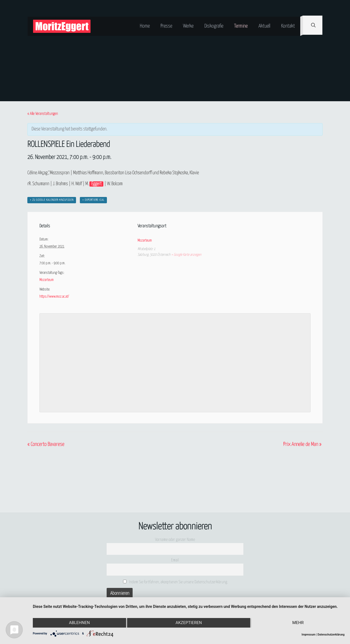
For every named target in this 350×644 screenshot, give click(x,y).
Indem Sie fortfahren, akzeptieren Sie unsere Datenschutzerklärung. (176, 582)
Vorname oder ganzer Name (175, 540)
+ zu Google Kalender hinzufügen (52, 200)
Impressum (309, 635)
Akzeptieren (189, 623)
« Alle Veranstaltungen (43, 114)
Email (175, 560)
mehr (298, 623)
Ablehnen (79, 623)
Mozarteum (46, 280)
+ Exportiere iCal (93, 200)
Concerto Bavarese (46, 444)
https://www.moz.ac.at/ (54, 297)
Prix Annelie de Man (302, 444)
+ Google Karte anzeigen (186, 255)
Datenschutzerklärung (331, 635)
